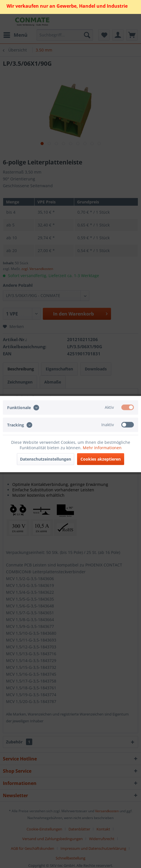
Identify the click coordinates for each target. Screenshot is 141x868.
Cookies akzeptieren (101, 459)
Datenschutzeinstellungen (46, 459)
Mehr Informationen (102, 448)
